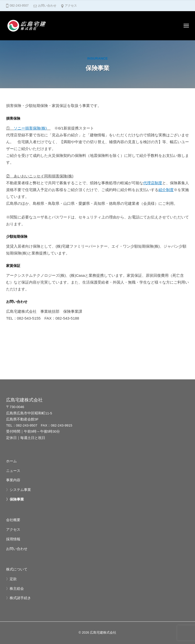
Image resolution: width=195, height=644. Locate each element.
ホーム (11, 461)
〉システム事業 (19, 490)
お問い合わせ (47, 6)
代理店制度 (153, 183)
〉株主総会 (15, 589)
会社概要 (13, 520)
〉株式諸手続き (19, 598)
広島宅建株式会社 (103, 632)
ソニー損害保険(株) (30, 128)
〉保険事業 (15, 499)
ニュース (13, 471)
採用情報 (13, 539)
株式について (17, 569)
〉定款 (11, 579)
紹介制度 (166, 190)
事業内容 (13, 480)
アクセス (71, 6)
